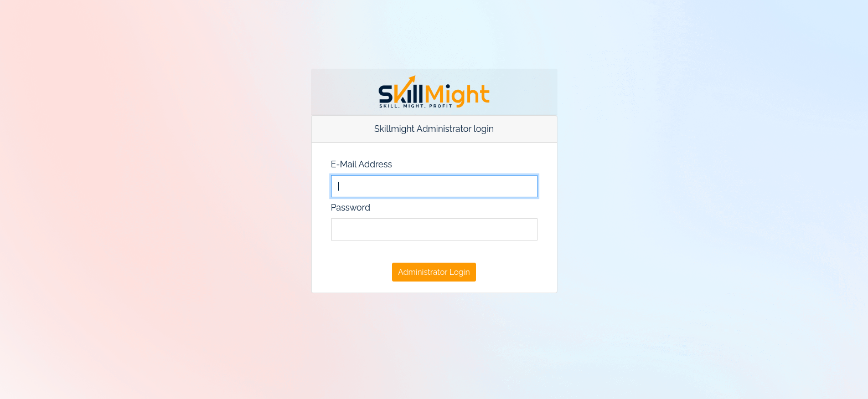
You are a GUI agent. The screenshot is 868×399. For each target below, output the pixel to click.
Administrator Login (434, 272)
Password (351, 208)
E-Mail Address (362, 164)
